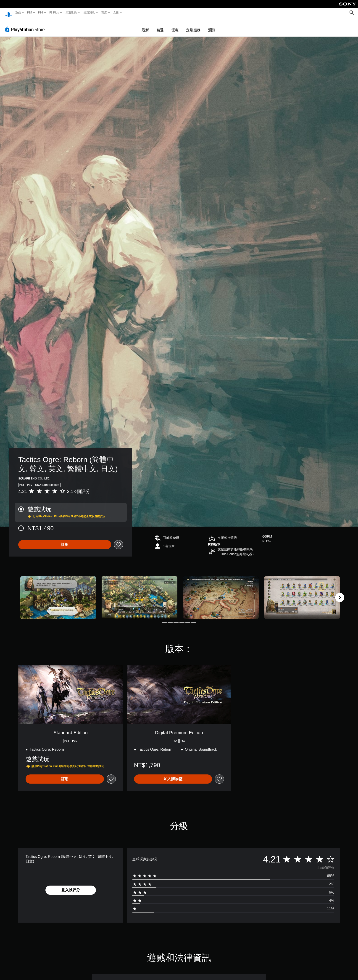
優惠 (175, 26)
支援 (116, 13)
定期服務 (193, 26)
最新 (145, 26)
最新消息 (89, 13)
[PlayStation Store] (26, 25)
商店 (104, 13)
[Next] (340, 593)
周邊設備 (71, 13)
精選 (160, 26)
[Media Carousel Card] (58, 593)
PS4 (41, 13)
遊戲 (18, 13)
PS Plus (54, 13)
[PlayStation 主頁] (8, 13)
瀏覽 (212, 26)
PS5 (29, 13)
